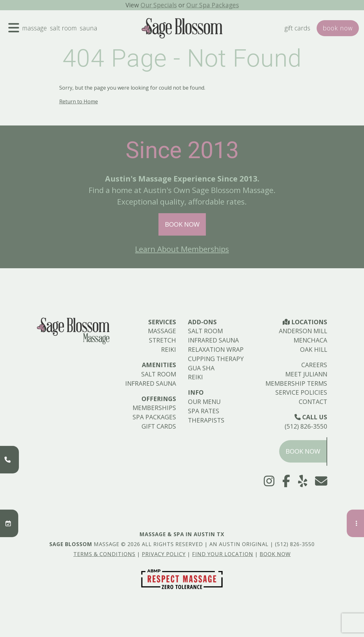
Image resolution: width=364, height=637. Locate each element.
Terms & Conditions (104, 554)
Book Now (182, 224)
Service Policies (301, 392)
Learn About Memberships (182, 249)
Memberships (154, 408)
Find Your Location (223, 554)
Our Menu (204, 402)
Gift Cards (297, 28)
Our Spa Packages (213, 5)
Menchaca (310, 340)
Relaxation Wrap (216, 349)
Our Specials (159, 5)
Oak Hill (314, 349)
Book (338, 28)
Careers (314, 365)
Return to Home (79, 101)
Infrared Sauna (151, 383)
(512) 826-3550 (306, 426)
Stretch (162, 340)
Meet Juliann (306, 374)
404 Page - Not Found (182, 58)
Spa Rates (204, 411)
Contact (313, 402)
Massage (34, 28)
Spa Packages (154, 417)
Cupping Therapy (216, 359)
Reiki (169, 349)
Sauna (89, 28)
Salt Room (63, 28)
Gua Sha (201, 368)
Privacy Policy (164, 554)
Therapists (206, 420)
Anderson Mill (303, 331)
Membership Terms (296, 383)
